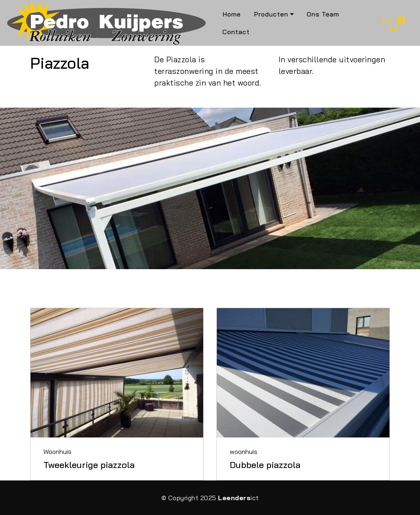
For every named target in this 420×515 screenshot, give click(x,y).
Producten (271, 14)
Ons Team (323, 14)
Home (232, 14)
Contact (236, 32)
